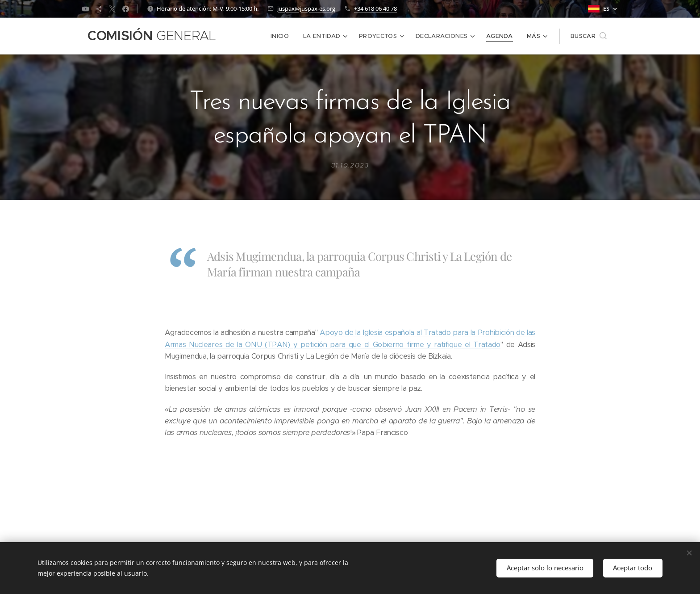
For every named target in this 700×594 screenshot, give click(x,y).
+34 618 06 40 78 (375, 8)
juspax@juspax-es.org (306, 8)
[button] (589, 36)
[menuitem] (284, 36)
